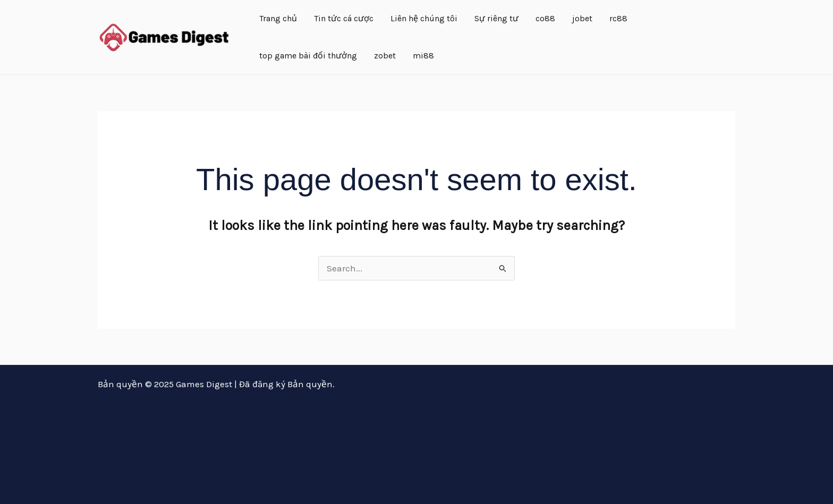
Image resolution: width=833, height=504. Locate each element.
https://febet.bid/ (133, 484)
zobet (385, 55)
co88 (545, 18)
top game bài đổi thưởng (308, 55)
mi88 (423, 55)
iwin (107, 434)
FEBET (110, 468)
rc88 (618, 18)
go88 (108, 417)
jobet (582, 18)
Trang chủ (278, 18)
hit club (114, 400)
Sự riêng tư (496, 18)
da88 (108, 451)
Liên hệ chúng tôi (424, 18)
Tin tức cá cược (344, 18)
